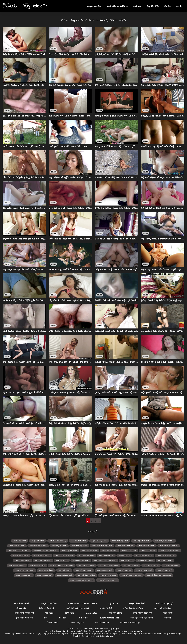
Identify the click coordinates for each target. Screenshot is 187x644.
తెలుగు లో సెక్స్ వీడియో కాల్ (42, 555)
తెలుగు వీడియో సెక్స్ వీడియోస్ (166, 555)
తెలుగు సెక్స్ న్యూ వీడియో (131, 565)
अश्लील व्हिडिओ (106, 608)
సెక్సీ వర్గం (167, 6)
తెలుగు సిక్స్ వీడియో (62, 560)
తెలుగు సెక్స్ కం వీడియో (165, 560)
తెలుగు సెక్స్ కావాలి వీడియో (17, 565)
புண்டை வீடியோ (76, 623)
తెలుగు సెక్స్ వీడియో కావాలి (24, 575)
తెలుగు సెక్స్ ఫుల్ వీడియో (171, 565)
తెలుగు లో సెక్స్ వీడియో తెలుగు (64, 555)
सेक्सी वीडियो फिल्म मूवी (143, 613)
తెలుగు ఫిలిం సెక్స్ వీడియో (89, 551)
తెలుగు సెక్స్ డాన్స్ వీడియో (37, 565)
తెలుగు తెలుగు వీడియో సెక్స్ (125, 546)
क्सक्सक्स (168, 618)
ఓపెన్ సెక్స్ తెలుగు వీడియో (79, 541)
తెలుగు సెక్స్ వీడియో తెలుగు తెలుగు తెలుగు (159, 575)
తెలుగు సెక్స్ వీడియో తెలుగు (108, 575)
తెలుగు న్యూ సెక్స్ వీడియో (69, 551)
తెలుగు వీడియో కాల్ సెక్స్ (106, 555)
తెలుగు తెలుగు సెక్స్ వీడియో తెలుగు (18, 551)
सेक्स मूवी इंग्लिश (115, 613)
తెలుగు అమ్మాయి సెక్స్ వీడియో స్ (164, 541)
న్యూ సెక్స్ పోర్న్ (153, 6)
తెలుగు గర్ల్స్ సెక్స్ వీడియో (59, 546)
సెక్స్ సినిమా (113, 604)
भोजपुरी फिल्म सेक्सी (49, 604)
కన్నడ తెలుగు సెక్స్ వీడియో (99, 541)
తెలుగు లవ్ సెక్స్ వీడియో (129, 551)
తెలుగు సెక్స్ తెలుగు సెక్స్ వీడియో (109, 565)
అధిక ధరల (137, 6)
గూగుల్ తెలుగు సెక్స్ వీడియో (120, 541)
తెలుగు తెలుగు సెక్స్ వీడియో (146, 546)
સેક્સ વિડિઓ (83, 618)
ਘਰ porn (49, 613)
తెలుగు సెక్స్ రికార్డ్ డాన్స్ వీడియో (25, 570)
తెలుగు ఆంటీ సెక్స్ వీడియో (17, 546)
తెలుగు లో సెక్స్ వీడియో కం (21, 555)
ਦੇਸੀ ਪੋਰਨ (62, 618)
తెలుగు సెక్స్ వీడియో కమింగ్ (144, 570)
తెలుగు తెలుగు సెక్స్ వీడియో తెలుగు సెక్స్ (45, 551)
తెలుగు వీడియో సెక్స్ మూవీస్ (144, 555)
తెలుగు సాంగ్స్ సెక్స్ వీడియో (43, 560)
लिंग (46, 618)
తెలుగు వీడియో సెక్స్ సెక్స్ (23, 560)
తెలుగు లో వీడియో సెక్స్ (148, 551)
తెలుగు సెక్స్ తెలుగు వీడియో (86, 565)
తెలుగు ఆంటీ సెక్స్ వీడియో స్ (38, 546)
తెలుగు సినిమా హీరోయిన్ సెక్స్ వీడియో (105, 560)
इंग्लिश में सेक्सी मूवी (47, 608)
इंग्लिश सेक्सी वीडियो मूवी (24, 613)
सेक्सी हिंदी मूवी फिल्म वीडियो (77, 608)
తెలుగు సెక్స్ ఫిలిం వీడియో (151, 565)
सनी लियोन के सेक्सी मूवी (130, 623)
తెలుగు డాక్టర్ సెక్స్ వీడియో (79, 546)
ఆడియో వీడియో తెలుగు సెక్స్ (58, 541)
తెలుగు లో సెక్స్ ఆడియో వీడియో (170, 551)
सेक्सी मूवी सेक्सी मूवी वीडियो (142, 618)
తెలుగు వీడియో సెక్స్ (125, 555)
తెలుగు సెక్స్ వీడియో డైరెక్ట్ (44, 575)
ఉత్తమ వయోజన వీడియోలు (117, 6)
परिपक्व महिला (22, 608)
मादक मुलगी (168, 613)
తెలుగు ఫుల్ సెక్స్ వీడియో (109, 551)
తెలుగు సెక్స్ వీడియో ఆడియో (84, 570)
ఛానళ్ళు (179, 6)
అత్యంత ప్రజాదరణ (94, 6)
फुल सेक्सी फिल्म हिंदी (24, 618)
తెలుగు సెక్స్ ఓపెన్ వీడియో (145, 560)
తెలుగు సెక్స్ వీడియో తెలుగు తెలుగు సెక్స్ (82, 580)
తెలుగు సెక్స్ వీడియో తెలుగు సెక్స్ (108, 580)
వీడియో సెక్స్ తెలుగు (84, 636)
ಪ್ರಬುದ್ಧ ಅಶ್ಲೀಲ (92, 613)
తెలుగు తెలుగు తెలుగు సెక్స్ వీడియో (102, 546)
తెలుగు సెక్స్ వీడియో (64, 570)
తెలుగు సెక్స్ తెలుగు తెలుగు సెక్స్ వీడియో (62, 565)
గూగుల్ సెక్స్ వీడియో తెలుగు (141, 541)
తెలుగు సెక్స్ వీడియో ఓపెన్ (105, 570)
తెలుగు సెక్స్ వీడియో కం (124, 570)
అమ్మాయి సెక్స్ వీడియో (38, 541)
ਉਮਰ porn (70, 613)
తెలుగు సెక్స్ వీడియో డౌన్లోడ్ (65, 575)
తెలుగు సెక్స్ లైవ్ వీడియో (46, 570)
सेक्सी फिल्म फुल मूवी (165, 604)
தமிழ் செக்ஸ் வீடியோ (133, 608)
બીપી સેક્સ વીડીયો (22, 604)
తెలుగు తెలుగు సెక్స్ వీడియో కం (169, 546)
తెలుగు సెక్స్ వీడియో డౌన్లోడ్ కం (86, 575)
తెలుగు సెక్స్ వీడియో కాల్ (165, 570)
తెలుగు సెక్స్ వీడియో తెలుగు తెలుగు (131, 575)
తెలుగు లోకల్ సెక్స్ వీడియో (86, 555)
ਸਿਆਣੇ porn (52, 623)
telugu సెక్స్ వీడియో (20, 541)
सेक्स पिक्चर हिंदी (102, 623)
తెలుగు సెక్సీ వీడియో (127, 560)
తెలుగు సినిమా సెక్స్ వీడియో (81, 560)
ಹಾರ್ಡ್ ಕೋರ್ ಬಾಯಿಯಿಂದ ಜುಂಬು (82, 604)
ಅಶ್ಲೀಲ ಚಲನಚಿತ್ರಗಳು (162, 608)
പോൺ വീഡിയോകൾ (109, 618)
